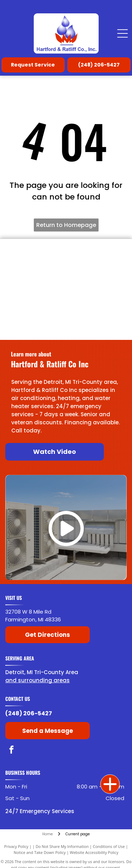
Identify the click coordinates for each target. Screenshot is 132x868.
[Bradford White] (36, 253)
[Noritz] (97, 327)
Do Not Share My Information (62, 846)
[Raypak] (97, 277)
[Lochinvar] (97, 253)
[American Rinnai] (97, 302)
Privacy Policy (16, 846)
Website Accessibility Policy (94, 852)
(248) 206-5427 (29, 713)
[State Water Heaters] (36, 302)
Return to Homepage (66, 225)
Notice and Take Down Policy (40, 852)
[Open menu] (122, 33)
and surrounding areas (37, 680)
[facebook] (11, 750)
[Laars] (36, 277)
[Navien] (36, 327)
